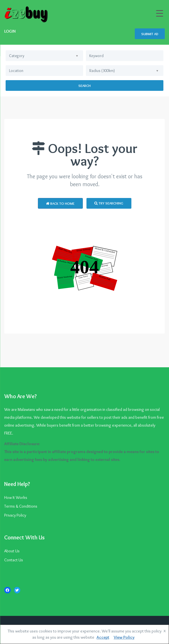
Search (84, 85)
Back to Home (60, 203)
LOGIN (10, 31)
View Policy (124, 637)
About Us (12, 551)
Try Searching (109, 203)
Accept (103, 637)
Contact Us (14, 560)
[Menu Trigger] (160, 13)
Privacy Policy (15, 515)
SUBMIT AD (150, 34)
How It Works (16, 497)
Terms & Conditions (21, 506)
